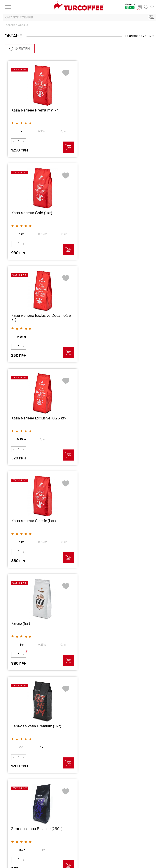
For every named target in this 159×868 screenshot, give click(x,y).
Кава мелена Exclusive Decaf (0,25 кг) (41, 215)
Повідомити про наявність (42, 663)
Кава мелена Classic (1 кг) (34, 315)
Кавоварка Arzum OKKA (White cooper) (39, 625)
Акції (69, 831)
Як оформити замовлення (128, 826)
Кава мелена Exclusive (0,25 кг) (113, 213)
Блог (69, 841)
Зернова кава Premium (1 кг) (36, 418)
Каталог (71, 826)
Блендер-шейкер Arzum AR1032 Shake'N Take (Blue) (40, 523)
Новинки (71, 836)
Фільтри (19, 49)
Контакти (72, 847)
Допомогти (130, 7)
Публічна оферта (123, 836)
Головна (10, 25)
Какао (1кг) (96, 315)
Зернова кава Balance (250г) (112, 418)
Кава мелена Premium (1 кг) (35, 110)
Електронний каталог (125, 847)
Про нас (71, 821)
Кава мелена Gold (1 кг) (107, 110)
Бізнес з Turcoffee (123, 821)
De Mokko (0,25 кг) (103, 521)
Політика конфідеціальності (130, 841)
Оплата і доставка (123, 831)
